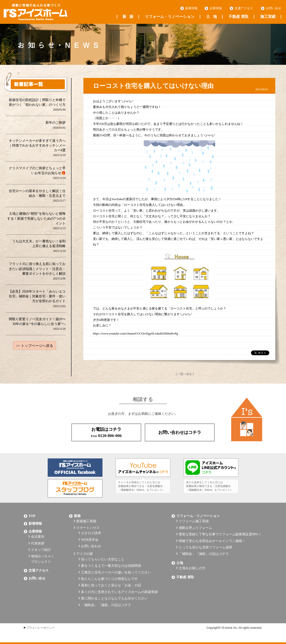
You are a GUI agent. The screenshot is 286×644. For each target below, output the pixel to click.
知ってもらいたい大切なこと (103, 559)
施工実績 (268, 17)
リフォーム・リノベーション (170, 17)
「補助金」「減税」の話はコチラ (106, 605)
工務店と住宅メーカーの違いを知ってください (116, 572)
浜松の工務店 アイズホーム (36, 12)
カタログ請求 (91, 533)
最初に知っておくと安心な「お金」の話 (111, 585)
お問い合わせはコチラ (180, 432)
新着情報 (191, 8)
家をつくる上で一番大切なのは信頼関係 (111, 566)
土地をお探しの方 (192, 568)
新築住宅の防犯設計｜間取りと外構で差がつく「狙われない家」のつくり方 (37, 104)
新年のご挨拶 (56, 125)
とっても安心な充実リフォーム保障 (205, 547)
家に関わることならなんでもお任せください (114, 598)
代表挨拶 (38, 543)
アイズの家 (85, 554)
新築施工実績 (86, 521)
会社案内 (38, 537)
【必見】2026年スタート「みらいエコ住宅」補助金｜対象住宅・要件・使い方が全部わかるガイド (37, 298)
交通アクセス (244, 8)
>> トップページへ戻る (35, 346)
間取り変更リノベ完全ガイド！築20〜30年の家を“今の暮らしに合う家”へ (37, 324)
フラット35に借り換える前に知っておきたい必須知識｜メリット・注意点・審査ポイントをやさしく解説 (37, 271)
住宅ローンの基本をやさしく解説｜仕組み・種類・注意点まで (37, 195)
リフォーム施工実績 (194, 521)
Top (32, 516)
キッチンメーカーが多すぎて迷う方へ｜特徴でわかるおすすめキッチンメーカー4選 (37, 148)
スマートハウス (88, 528)
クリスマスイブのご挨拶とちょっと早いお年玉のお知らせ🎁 (37, 173)
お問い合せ (273, 8)
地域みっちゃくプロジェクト (43, 559)
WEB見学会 (90, 540)
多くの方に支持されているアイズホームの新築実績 (119, 592)
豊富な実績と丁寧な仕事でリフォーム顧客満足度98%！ (220, 534)
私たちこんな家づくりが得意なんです (109, 579)
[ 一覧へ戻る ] (185, 374)
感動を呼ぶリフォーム (195, 528)
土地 (212, 17)
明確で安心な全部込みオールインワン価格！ (212, 541)
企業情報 (216, 8)
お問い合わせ (91, 546)
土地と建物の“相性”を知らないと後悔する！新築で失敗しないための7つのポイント (36, 221)
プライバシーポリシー (41, 628)
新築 (128, 17)
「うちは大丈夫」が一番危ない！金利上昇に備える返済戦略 (37, 246)
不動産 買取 (239, 17)
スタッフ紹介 (41, 550)
